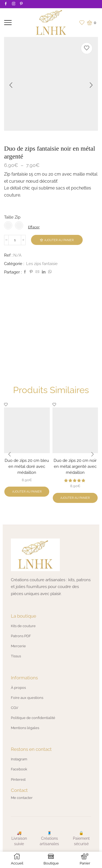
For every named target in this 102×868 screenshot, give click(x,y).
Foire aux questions (27, 698)
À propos (18, 688)
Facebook (19, 769)
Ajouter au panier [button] (27, 492)
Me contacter (22, 798)
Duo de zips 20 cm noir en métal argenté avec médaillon (75, 466)
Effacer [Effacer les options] (34, 227)
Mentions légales (25, 728)
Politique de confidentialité (33, 718)
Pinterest (18, 780)
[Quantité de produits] (15, 240)
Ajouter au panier (59, 240)
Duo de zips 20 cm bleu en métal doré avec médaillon (27, 466)
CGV (15, 708)
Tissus (16, 656)
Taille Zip (12, 217)
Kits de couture (23, 626)
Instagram (19, 759)
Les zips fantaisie (42, 264)
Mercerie (18, 646)
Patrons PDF (21, 636)
